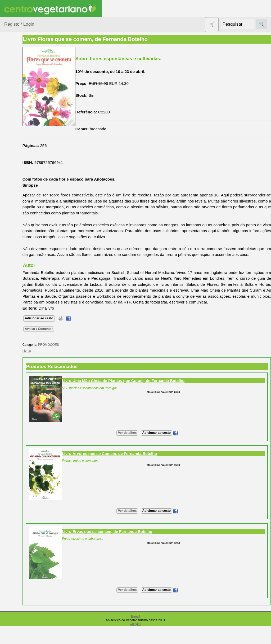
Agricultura (20, 80)
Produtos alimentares (21, 203)
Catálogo (25, 394)
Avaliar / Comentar (69, 341)
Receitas (25, 306)
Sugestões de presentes (23, 256)
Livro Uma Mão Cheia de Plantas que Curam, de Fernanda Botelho (154, 393)
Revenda (25, 484)
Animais (18, 91)
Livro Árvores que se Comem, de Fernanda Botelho (140, 466)
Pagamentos (15, 528)
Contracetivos (23, 137)
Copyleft (135, 636)
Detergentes (21, 147)
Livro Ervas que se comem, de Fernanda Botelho (137, 544)
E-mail (135, 628)
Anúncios (25, 314)
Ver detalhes (143, 445)
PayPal (23, 581)
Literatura (25, 355)
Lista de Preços (31, 402)
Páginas (11, 282)
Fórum (23, 338)
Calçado (18, 111)
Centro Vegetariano (21, 124)
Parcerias (13, 612)
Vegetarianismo (31, 297)
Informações (15, 370)
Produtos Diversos (19, 219)
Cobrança (26, 558)
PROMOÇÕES (24, 232)
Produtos (12, 67)
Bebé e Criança (24, 101)
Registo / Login (19, 24)
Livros (16, 190)
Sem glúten (21, 243)
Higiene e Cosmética (20, 177)
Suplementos (22, 269)
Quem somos (29, 385)
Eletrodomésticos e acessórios (26, 161)
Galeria (23, 346)
